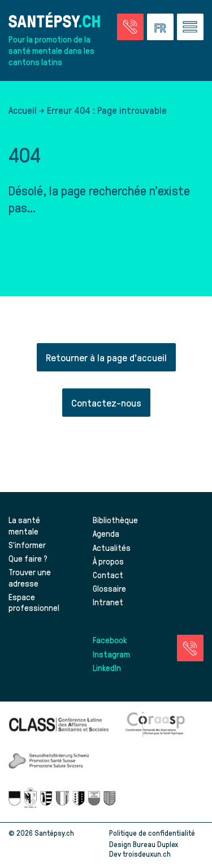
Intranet (108, 602)
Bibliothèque (115, 520)
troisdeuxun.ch (159, 854)
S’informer (27, 545)
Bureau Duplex (155, 844)
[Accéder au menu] (190, 27)
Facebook (110, 640)
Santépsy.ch (54, 833)
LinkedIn (107, 668)
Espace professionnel (34, 602)
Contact (108, 575)
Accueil (23, 110)
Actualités (112, 548)
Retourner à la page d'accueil (106, 357)
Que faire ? (28, 558)
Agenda (106, 533)
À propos (108, 561)
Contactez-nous (106, 402)
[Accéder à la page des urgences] (130, 27)
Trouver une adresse (30, 578)
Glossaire (109, 588)
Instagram (111, 654)
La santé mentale (24, 525)
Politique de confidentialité (152, 833)
